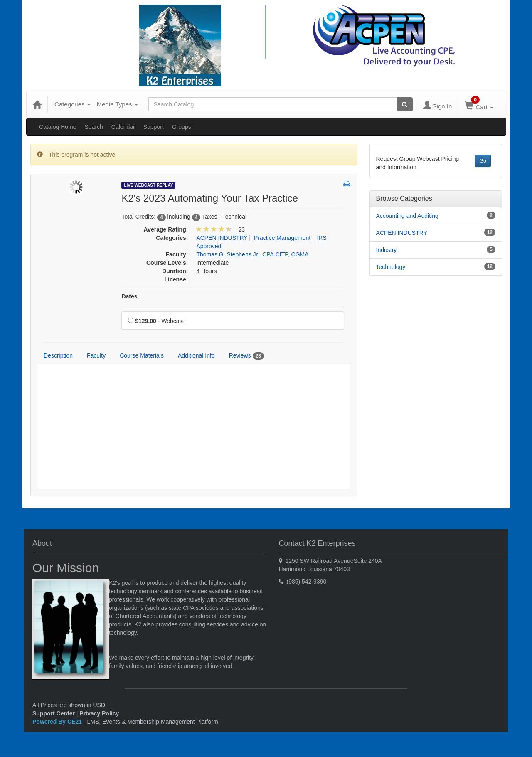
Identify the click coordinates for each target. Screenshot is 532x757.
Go (483, 161)
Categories (73, 104)
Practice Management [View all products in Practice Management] (282, 238)
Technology (391, 267)
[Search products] (405, 104)
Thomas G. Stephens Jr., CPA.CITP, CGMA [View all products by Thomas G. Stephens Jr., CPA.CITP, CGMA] (252, 254)
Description (58, 355)
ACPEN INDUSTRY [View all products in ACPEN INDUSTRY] (222, 238)
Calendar (123, 127)
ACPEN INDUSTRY (402, 233)
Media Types (117, 104)
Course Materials (142, 355)
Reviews (246, 356)
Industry (387, 250)
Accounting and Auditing (407, 216)
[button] (347, 185)
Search (94, 127)
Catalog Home (58, 127)
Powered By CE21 (58, 722)
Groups (182, 127)
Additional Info (196, 355)
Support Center (54, 713)
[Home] (37, 104)
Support (154, 127)
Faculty (96, 355)
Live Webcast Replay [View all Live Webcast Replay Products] (148, 185)
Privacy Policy (99, 713)
